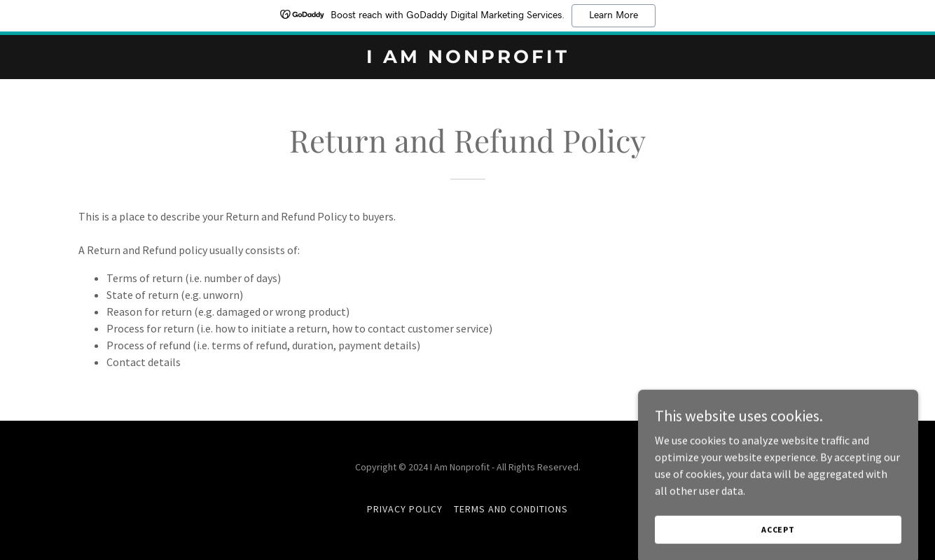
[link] (468, 59)
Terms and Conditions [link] (511, 509)
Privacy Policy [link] (405, 509)
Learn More (614, 15)
